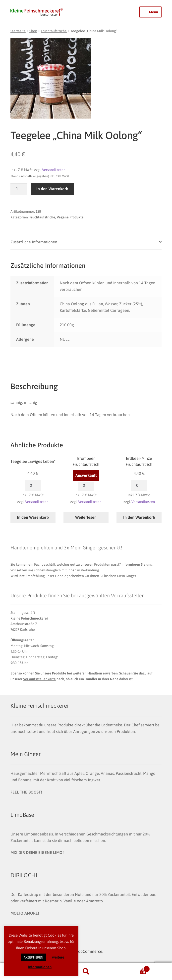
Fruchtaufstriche (54, 31)
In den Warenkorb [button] (33, 517)
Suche (86, 972)
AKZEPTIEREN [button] (33, 957)
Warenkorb (132, 968)
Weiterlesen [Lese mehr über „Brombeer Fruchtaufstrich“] (86, 517)
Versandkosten (54, 170)
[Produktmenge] (19, 189)
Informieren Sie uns (137, 564)
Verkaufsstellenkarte (39, 679)
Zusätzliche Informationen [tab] (34, 242)
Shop (33, 31)
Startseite (18, 31)
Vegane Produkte (70, 217)
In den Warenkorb (52, 189)
